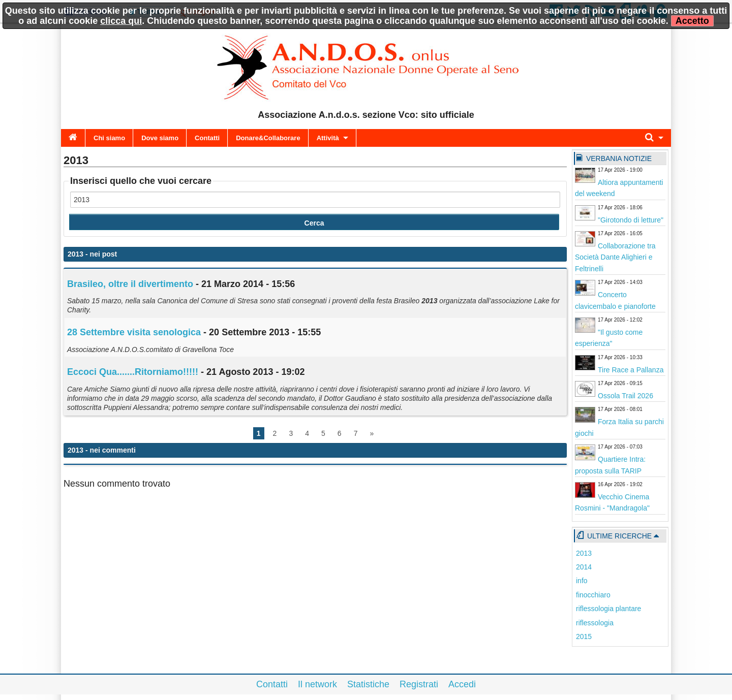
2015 (584, 637)
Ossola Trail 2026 (626, 396)
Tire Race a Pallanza (631, 370)
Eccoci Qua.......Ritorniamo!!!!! (133, 372)
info (582, 581)
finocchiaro (593, 595)
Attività (328, 138)
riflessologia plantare (608, 609)
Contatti (207, 138)
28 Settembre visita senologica (134, 332)
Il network (317, 684)
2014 (584, 567)
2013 (584, 553)
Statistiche (368, 684)
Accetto (692, 21)
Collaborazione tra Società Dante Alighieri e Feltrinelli (615, 257)
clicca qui (121, 21)
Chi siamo (109, 138)
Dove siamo (160, 138)
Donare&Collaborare (268, 138)
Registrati (419, 684)
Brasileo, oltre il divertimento (130, 284)
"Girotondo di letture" (631, 220)
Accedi (462, 684)
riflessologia (595, 623)
